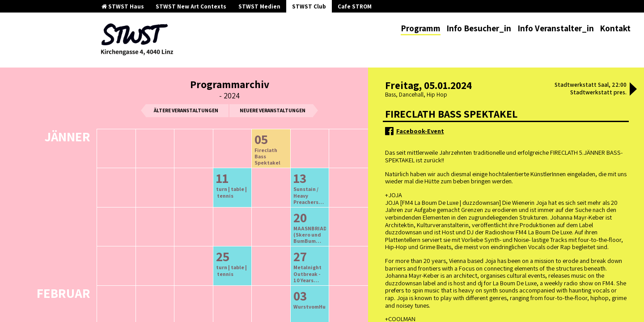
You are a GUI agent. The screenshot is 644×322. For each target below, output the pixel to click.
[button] (633, 90)
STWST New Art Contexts (191, 6)
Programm (421, 28)
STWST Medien (259, 6)
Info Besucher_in (479, 28)
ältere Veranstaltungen (186, 110)
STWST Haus (123, 6)
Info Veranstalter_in (556, 28)
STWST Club (309, 6)
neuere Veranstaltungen (273, 110)
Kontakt (615, 28)
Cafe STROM (355, 6)
